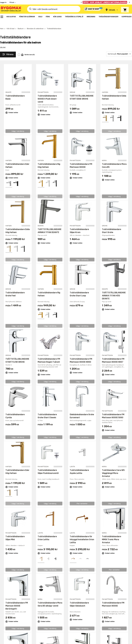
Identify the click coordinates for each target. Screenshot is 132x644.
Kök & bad (11, 23)
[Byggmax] (11, 9)
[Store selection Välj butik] (112, 10)
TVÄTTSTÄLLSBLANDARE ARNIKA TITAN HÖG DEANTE (114, 290)
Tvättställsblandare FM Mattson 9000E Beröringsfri (17, 600)
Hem (2, 23)
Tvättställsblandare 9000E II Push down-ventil (47, 93)
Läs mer (3, 41)
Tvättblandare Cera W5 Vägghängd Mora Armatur (113, 467)
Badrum (21, 23)
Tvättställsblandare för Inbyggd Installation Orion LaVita (82, 534)
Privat (12, 2)
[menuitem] (2, 17)
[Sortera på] (119, 48)
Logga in (3, 2)
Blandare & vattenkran (35, 23)
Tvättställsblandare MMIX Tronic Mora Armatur (112, 534)
